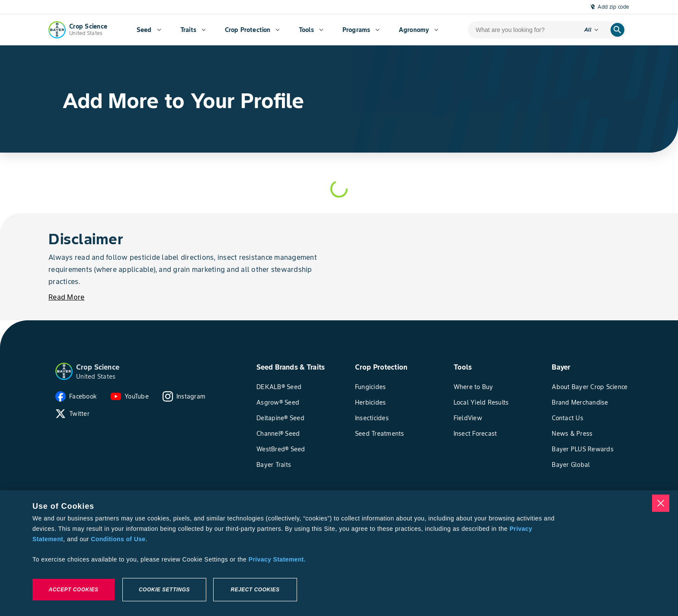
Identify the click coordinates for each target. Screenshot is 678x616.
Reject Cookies (255, 590)
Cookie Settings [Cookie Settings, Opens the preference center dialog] (164, 590)
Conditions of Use (118, 539)
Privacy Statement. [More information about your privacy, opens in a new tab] (277, 559)
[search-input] (523, 30)
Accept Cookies (73, 590)
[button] (64, 371)
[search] (617, 30)
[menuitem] (149, 30)
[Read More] (66, 297)
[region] (339, 553)
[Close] (661, 503)
